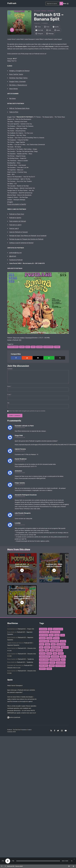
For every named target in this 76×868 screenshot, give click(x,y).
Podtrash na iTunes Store (17, 214)
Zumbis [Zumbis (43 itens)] (49, 669)
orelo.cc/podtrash (15, 718)
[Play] (8, 861)
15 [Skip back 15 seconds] (3, 861)
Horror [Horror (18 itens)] (47, 648)
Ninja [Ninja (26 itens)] (55, 654)
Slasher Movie (48, 347)
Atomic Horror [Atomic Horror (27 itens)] (44, 632)
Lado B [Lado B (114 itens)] (52, 651)
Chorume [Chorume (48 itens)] (42, 639)
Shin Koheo (13, 99)
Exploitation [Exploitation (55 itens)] (55, 642)
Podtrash (12, 3)
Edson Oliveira (13, 89)
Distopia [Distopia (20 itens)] (56, 639)
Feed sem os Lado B (15, 225)
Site (8, 403)
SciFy (33, 347)
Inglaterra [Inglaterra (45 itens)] (65, 648)
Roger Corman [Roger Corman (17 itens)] (44, 660)
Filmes (22, 347)
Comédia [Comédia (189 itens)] (49, 639)
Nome (9, 387)
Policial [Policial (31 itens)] (61, 654)
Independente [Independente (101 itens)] (55, 648)
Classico (38, 11)
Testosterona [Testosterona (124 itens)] (60, 666)
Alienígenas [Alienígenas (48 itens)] (43, 629)
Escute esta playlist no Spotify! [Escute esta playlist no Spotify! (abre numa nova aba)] (17, 205)
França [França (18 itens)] (47, 645)
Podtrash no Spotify (15, 218)
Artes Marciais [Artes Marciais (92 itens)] (58, 629)
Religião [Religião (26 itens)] (63, 657)
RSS (20, 340)
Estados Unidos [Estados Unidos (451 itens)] (44, 642)
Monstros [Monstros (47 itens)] (59, 651)
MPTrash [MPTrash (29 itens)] (42, 654)
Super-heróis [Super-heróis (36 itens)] (44, 666)
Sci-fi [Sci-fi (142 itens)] (63, 660)
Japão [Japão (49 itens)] (47, 651)
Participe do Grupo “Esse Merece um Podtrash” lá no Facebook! (28, 236)
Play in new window (19, 338)
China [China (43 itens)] (63, 635)
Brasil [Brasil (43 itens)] (51, 635)
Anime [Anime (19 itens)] (50, 629)
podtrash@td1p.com (15, 253)
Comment (10, 369)
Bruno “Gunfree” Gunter (16, 75)
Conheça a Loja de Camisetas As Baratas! (21, 243)
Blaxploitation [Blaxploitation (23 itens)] (55, 632)
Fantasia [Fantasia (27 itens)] (63, 642)
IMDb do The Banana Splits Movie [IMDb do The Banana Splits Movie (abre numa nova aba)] (19, 109)
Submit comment (15, 416)
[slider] (38, 861)
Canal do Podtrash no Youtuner (18, 232)
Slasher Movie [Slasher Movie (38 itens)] (61, 663)
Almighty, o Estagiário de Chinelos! (19, 71)
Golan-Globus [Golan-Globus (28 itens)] (61, 645)
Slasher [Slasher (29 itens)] (52, 663)
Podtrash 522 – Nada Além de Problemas (54, 566)
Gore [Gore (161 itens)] (41, 648)
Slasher (39, 347)
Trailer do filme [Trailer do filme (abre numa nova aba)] (14, 112)
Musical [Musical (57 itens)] (49, 654)
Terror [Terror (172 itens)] (52, 666)
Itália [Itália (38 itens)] (41, 651)
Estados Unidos (13, 347)
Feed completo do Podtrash (18, 222)
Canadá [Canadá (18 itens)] (57, 635)
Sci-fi (28, 347)
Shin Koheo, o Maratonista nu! (18, 85)
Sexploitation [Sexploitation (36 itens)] (44, 663)
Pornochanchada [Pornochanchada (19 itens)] (45, 657)
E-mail (9, 395)
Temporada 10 (51, 11)
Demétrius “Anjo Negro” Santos (19, 78)
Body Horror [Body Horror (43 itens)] (44, 635)
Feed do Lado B (14, 229)
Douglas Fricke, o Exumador (17, 82)
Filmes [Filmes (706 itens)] (42, 645)
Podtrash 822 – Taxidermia (26, 659)
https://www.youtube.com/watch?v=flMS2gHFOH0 (30, 479)
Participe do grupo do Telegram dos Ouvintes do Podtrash (26, 239)
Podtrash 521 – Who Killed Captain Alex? (22, 598)
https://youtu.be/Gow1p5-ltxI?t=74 (26, 467)
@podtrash (13, 256)
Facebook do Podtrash (16, 260)
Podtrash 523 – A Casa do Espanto (22, 566)
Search (61, 4)
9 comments (45, 23)
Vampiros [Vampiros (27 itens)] (42, 669)
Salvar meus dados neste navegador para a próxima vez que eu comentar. (27, 411)
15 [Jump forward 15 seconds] (13, 861)
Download (29, 338)
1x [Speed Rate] (72, 861)
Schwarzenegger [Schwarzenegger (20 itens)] (55, 660)
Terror (57, 347)
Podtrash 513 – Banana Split (15, 866)
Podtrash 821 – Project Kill (26, 629)
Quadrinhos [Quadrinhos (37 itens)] (55, 657)
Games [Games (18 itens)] (53, 645)
